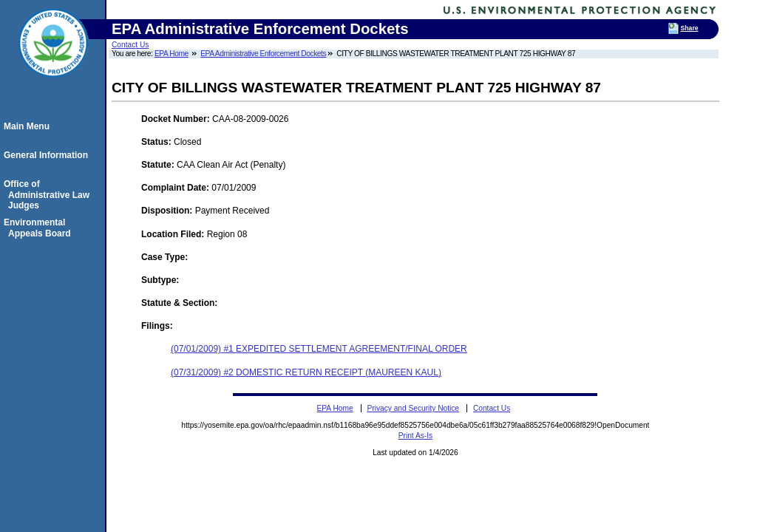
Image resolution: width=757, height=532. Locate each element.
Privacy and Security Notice (413, 408)
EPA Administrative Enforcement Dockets (263, 54)
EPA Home (172, 54)
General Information (48, 155)
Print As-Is (415, 436)
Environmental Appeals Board (40, 228)
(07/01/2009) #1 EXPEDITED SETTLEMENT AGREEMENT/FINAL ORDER (319, 349)
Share (690, 28)
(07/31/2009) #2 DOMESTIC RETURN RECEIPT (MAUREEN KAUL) (306, 372)
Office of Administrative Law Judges (49, 195)
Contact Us (130, 45)
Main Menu (29, 126)
